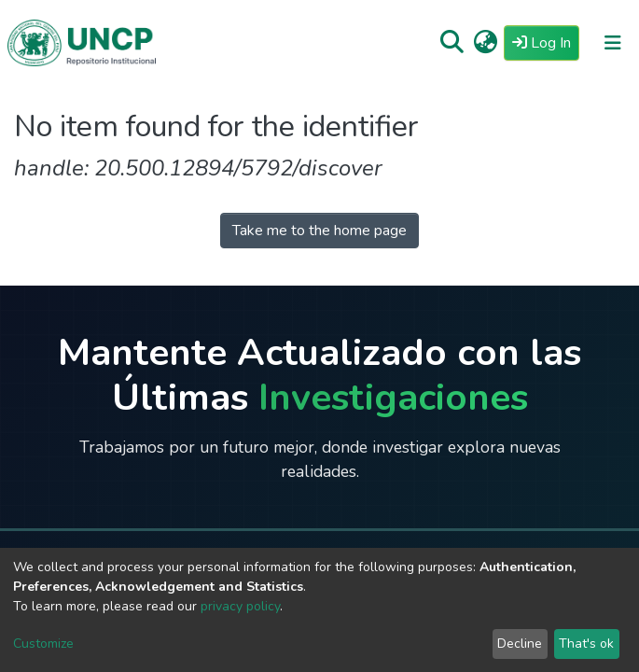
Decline (520, 644)
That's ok (586, 644)
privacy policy (240, 606)
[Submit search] (452, 43)
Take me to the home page (319, 231)
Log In (546, 42)
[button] (486, 43)
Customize (43, 644)
